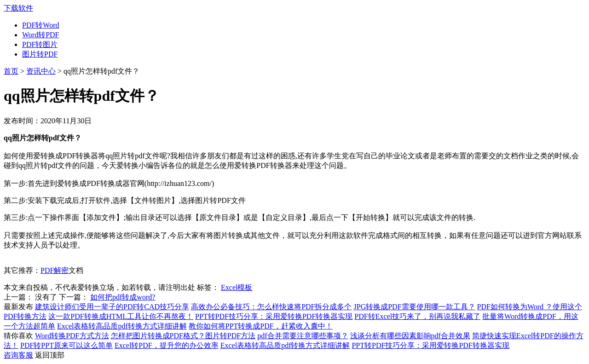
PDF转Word (41, 25)
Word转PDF (41, 35)
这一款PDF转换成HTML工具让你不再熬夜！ (121, 316)
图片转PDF (40, 54)
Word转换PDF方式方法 (72, 336)
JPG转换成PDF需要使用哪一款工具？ (415, 307)
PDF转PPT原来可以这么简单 (66, 345)
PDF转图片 (40, 44)
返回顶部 (50, 355)
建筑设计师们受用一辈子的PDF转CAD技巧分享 (112, 307)
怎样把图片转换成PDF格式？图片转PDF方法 (183, 336)
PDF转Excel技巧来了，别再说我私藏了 (417, 316)
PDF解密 (55, 270)
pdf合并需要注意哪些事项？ (303, 336)
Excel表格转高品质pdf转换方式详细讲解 (122, 326)
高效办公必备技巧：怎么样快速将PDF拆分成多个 (271, 307)
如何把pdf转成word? (123, 297)
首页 (11, 71)
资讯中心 (41, 71)
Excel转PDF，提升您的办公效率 (167, 345)
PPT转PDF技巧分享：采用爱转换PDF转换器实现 (274, 316)
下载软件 (18, 8)
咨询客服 (18, 355)
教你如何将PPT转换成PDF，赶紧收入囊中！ (261, 326)
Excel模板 (237, 287)
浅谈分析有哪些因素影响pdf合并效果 (410, 336)
